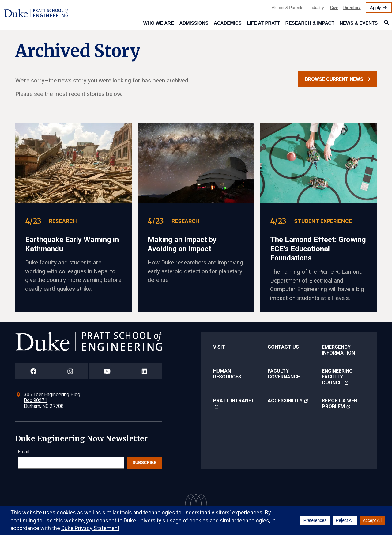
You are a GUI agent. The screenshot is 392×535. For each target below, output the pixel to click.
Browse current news (334, 79)
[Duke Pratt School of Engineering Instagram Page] (70, 371)
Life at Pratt (263, 23)
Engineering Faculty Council (337, 377)
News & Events (359, 23)
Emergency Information (338, 350)
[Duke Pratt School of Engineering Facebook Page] (34, 371)
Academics (228, 23)
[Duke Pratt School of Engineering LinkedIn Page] (144, 371)
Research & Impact (310, 23)
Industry (317, 8)
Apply (375, 8)
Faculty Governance (284, 374)
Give (334, 8)
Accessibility (285, 401)
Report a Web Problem (339, 404)
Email (24, 452)
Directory (352, 8)
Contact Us (283, 347)
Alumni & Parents (287, 8)
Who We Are (159, 23)
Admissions (194, 23)
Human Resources (227, 374)
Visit (219, 347)
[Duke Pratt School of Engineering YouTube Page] (107, 371)
